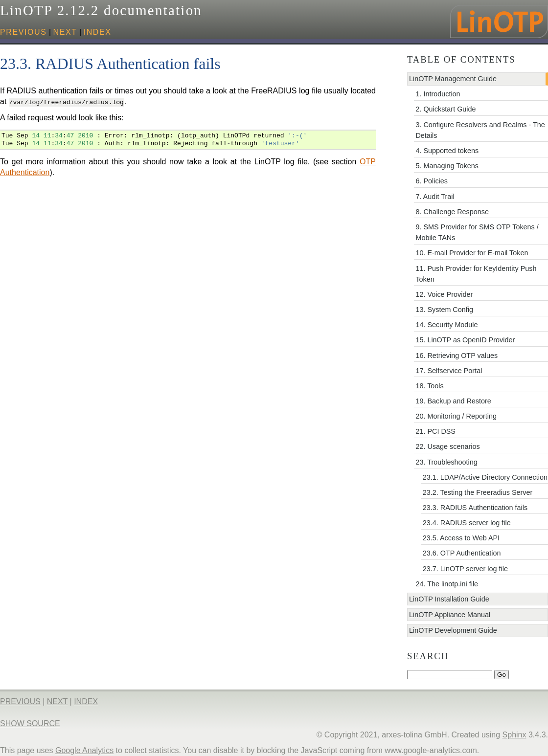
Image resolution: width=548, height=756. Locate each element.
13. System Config (444, 310)
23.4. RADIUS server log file (467, 523)
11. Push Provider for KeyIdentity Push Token (476, 274)
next (65, 32)
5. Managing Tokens (447, 166)
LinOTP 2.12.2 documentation (101, 10)
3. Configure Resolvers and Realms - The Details (480, 130)
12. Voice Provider (444, 294)
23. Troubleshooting (446, 462)
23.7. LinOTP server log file (465, 569)
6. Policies (432, 181)
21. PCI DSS (435, 431)
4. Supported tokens (447, 151)
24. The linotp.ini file (447, 584)
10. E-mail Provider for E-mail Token (472, 253)
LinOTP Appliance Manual (450, 615)
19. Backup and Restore (453, 401)
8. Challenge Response (452, 212)
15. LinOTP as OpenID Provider (465, 340)
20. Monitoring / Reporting (456, 416)
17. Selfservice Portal (449, 371)
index (98, 32)
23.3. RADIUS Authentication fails (475, 508)
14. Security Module (446, 325)
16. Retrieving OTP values (457, 356)
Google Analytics (84, 750)
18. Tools (429, 386)
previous (23, 32)
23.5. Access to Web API (461, 538)
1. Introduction (438, 94)
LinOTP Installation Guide (449, 599)
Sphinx (514, 735)
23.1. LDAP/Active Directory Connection (485, 477)
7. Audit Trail (435, 197)
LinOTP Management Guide (453, 79)
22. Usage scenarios (447, 446)
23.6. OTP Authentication (462, 553)
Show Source (30, 723)
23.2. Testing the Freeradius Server (478, 492)
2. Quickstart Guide (445, 109)
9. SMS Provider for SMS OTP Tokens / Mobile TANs (477, 232)
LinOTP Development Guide (453, 630)
